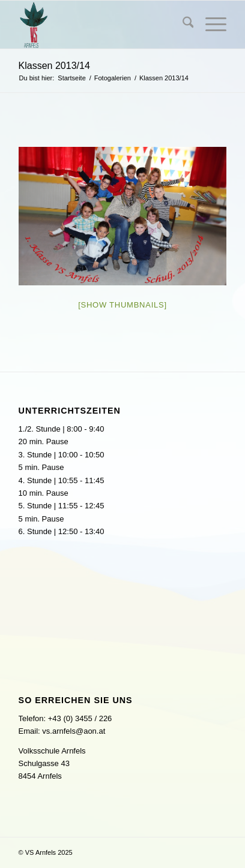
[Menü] (210, 25)
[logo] (102, 25)
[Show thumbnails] (122, 305)
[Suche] (182, 25)
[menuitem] (182, 25)
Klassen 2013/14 (54, 66)
